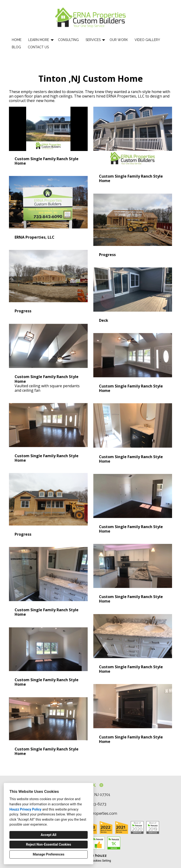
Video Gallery (147, 40)
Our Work (119, 40)
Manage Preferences (49, 854)
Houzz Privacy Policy (25, 809)
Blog (16, 47)
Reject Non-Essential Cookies (48, 845)
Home (17, 40)
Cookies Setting (101, 861)
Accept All (49, 835)
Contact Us (38, 47)
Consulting (68, 40)
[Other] (101, 785)
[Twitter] (94, 785)
